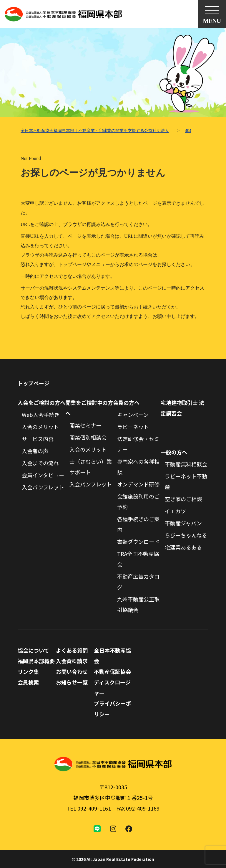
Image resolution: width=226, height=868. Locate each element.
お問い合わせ (72, 671)
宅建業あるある (183, 547)
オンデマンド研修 (138, 484)
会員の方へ (126, 402)
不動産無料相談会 (186, 464)
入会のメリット (40, 427)
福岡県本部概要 (36, 661)
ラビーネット (133, 427)
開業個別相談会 (88, 437)
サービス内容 (38, 439)
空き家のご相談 (183, 499)
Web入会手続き (41, 415)
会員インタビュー (43, 475)
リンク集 (28, 671)
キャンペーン (133, 415)
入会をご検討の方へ (41, 402)
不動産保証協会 (112, 671)
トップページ (34, 383)
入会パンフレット (43, 487)
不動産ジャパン (183, 523)
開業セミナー (85, 425)
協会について (33, 650)
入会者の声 (35, 451)
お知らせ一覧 (72, 682)
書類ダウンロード (138, 542)
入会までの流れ (40, 463)
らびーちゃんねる (186, 535)
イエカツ (175, 511)
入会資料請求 (72, 661)
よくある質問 (72, 650)
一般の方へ (174, 452)
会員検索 (28, 682)
